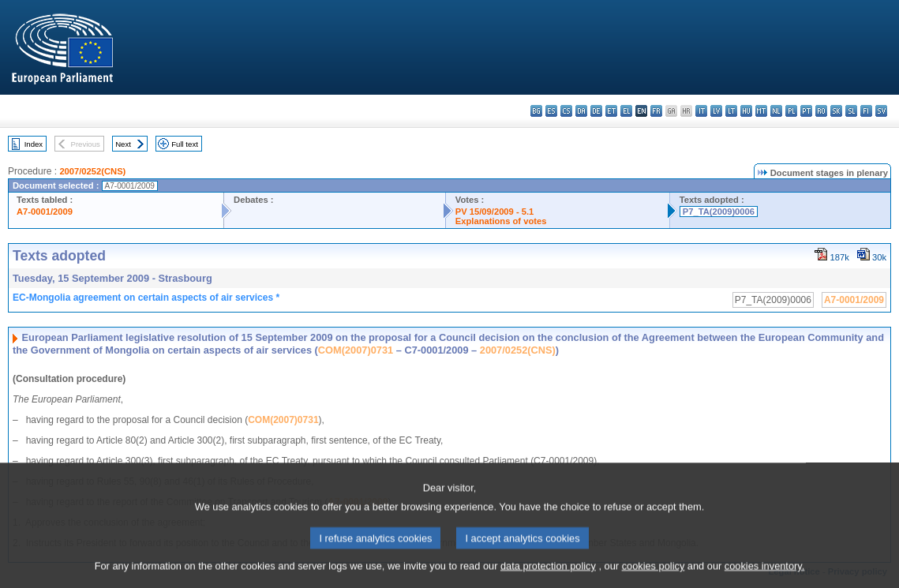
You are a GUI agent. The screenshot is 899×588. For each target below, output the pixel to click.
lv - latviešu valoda (716, 111)
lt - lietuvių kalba (731, 111)
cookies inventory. (764, 576)
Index (34, 144)
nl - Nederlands (776, 111)
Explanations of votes (501, 221)
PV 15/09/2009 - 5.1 (495, 212)
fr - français (656, 111)
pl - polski (791, 111)
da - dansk (581, 111)
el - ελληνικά (626, 111)
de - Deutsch (596, 111)
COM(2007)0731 (356, 350)
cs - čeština (566, 111)
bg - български (536, 111)
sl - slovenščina (851, 111)
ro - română (821, 111)
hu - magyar (746, 111)
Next (123, 144)
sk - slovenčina (836, 111)
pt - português (806, 111)
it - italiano (701, 111)
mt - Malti (761, 111)
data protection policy (548, 576)
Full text (185, 144)
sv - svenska (881, 111)
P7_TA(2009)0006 (719, 212)
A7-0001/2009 (45, 212)
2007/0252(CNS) (92, 171)
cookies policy (654, 576)
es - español (551, 111)
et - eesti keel (611, 111)
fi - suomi (866, 111)
